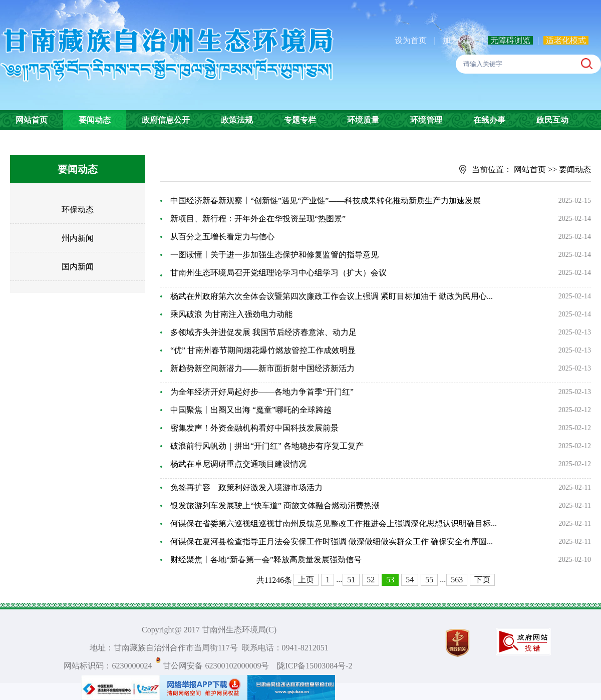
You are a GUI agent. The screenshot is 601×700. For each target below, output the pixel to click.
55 (429, 580)
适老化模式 (566, 40)
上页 (306, 580)
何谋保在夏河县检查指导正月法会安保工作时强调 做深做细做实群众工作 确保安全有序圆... (332, 542)
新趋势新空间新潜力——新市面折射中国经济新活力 (262, 368)
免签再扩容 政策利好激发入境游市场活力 (246, 487)
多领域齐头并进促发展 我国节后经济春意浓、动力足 (263, 332)
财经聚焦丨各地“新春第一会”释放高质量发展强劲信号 (266, 560)
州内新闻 (78, 238)
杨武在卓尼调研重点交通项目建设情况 (238, 464)
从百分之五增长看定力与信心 (222, 237)
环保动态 (78, 210)
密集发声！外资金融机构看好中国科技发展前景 (254, 428)
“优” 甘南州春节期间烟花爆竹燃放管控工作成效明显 (263, 350)
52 (371, 580)
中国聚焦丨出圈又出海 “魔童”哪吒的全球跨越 (251, 410)
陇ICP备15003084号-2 (315, 666)
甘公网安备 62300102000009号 (216, 666)
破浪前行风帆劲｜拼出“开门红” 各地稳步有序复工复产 (267, 446)
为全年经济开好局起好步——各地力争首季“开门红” (262, 392)
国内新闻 (78, 267)
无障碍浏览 (510, 40)
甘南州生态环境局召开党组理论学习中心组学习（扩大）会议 (278, 273)
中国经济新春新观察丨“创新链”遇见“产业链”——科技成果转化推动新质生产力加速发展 (326, 201)
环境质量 (363, 120)
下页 (482, 580)
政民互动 (552, 120)
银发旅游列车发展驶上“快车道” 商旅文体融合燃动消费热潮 (275, 505)
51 (351, 580)
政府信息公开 (166, 120)
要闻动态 (95, 120)
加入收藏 (460, 40)
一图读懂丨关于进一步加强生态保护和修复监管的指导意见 (274, 255)
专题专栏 (300, 120)
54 (410, 580)
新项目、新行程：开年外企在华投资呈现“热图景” (258, 219)
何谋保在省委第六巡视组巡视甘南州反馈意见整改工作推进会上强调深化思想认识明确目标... (334, 523)
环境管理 (426, 120)
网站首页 (32, 120)
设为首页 (411, 40)
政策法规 (237, 120)
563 (457, 580)
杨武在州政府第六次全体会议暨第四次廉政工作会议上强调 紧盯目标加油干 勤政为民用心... (332, 296)
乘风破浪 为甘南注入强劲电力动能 (231, 314)
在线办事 (489, 120)
